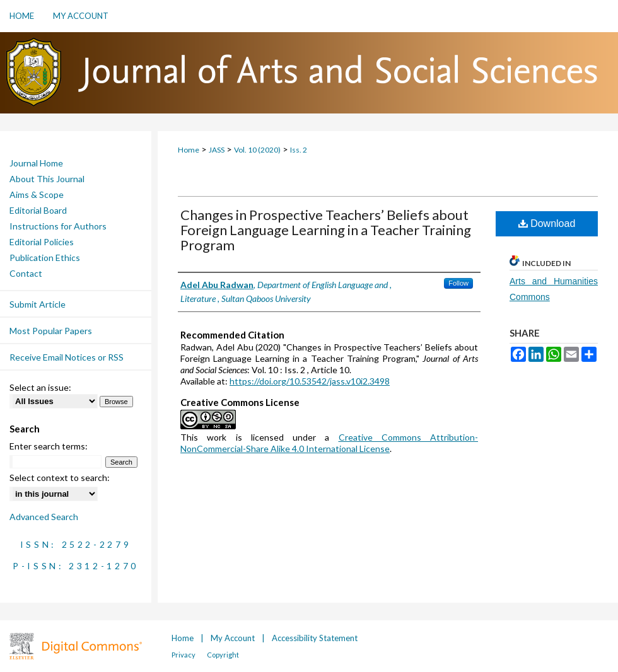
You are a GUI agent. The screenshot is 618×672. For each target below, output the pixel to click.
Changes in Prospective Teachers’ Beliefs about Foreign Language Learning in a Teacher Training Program (326, 230)
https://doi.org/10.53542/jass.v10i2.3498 (310, 381)
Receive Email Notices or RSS (67, 357)
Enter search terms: (49, 446)
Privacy (184, 655)
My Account (234, 638)
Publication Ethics (45, 258)
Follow (458, 283)
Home (189, 150)
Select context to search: (60, 478)
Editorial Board (38, 210)
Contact (26, 273)
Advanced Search (44, 517)
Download (547, 223)
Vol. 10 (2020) (257, 150)
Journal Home (36, 163)
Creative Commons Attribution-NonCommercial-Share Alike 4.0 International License (329, 443)
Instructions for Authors (58, 226)
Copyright (223, 655)
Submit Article (38, 304)
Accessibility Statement (315, 638)
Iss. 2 (299, 150)
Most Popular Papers (51, 331)
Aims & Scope (37, 194)
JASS (217, 150)
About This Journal (47, 179)
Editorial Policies (42, 242)
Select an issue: (40, 387)
